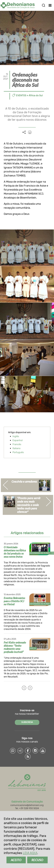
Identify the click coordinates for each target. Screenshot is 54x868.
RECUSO (37, 860)
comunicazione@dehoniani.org (27, 805)
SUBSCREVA (27, 722)
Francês (17, 444)
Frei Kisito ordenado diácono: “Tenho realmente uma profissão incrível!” (15, 647)
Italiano (16, 448)
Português (18, 452)
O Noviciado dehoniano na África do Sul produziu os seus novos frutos (15, 552)
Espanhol (18, 440)
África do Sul (36, 95)
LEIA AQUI (30, 853)
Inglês (16, 436)
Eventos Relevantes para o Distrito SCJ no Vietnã (14, 601)
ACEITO (16, 860)
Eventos (21, 95)
